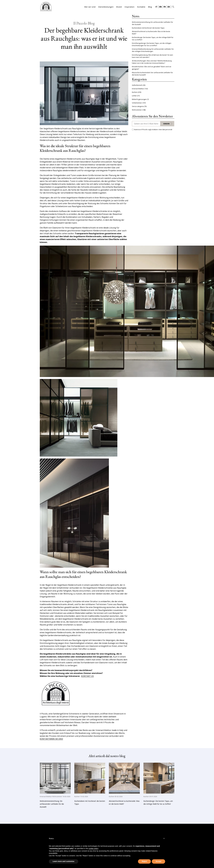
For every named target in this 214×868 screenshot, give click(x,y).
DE (169, 7)
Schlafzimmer (137, 103)
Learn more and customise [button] (64, 861)
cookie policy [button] (93, 848)
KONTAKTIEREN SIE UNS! (51, 739)
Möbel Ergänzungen (139, 99)
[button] (164, 838)
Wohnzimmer (137, 110)
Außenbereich (137, 85)
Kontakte (141, 7)
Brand (119, 7)
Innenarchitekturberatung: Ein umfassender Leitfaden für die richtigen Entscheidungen (153, 50)
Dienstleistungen (106, 7)
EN (160, 7)
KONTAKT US (87, 676)
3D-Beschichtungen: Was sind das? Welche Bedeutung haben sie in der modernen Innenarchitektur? (152, 62)
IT (156, 7)
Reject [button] (144, 861)
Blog (150, 7)
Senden (166, 124)
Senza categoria (138, 106)
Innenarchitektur (138, 89)
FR (165, 7)
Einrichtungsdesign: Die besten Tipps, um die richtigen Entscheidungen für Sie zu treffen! (152, 44)
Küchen (135, 92)
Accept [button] (159, 861)
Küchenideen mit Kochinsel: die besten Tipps (148, 28)
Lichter (134, 96)
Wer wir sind (90, 7)
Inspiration (129, 7)
